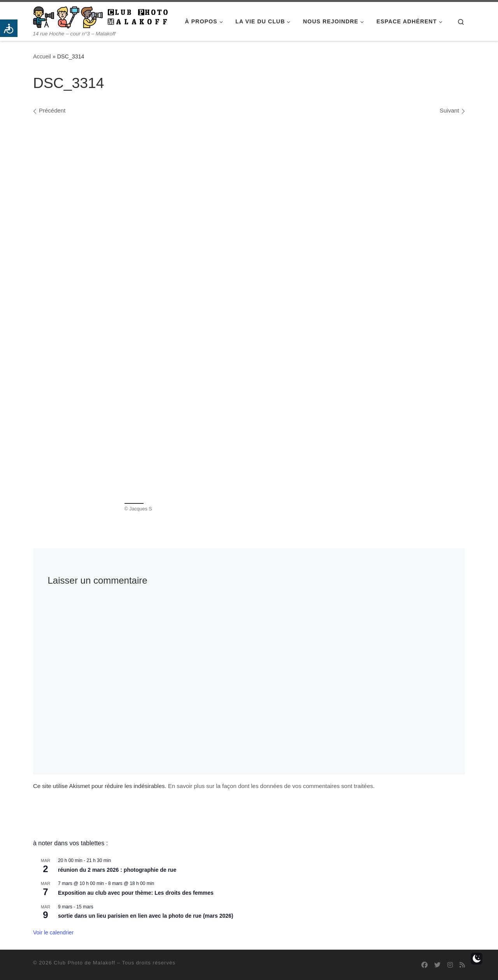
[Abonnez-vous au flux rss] (462, 965)
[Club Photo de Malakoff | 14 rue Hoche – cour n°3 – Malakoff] (100, 16)
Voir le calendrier (53, 932)
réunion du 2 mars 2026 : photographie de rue (117, 870)
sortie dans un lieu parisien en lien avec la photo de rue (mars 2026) (146, 916)
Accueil (42, 56)
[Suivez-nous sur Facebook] (424, 965)
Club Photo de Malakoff (84, 963)
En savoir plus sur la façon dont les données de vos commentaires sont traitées (271, 786)
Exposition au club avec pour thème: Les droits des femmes (136, 893)
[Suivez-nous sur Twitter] (437, 965)
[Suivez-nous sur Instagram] (450, 965)
